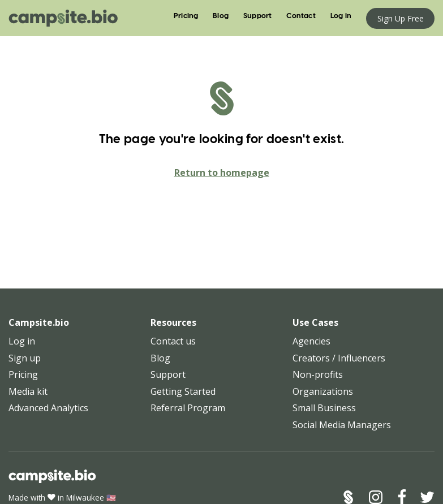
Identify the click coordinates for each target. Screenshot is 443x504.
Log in (341, 16)
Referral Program (188, 408)
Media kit (28, 391)
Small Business (324, 408)
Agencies (311, 341)
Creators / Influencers (339, 358)
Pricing (186, 16)
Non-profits (318, 374)
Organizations (323, 391)
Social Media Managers (342, 425)
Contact (301, 16)
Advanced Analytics (48, 408)
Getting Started (183, 391)
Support (257, 16)
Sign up (25, 358)
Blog (221, 16)
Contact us (173, 341)
